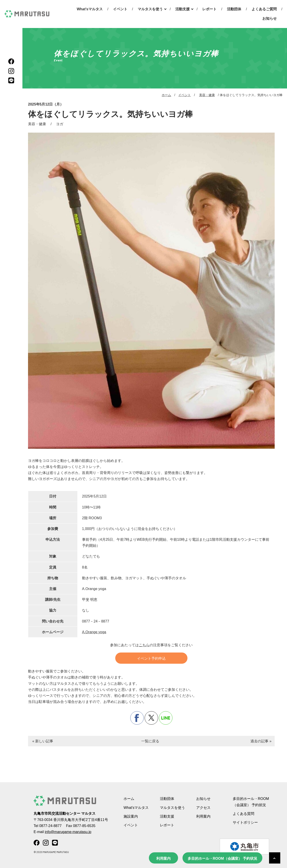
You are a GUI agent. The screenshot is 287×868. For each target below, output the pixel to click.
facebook (137, 718)
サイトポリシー (245, 822)
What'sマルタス (90, 9)
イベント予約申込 (151, 658)
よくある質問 (244, 814)
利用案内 (163, 858)
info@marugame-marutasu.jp (68, 832)
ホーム (166, 95)
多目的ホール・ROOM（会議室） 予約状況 (222, 858)
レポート (209, 9)
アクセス (203, 808)
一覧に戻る (150, 741)
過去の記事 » (261, 741)
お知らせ (270, 18)
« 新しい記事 (43, 741)
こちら (144, 645)
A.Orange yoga (94, 632)
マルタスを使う (150, 9)
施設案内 (131, 816)
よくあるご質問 (264, 9)
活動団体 (234, 9)
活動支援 (183, 9)
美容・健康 (207, 95)
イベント (120, 9)
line (166, 718)
